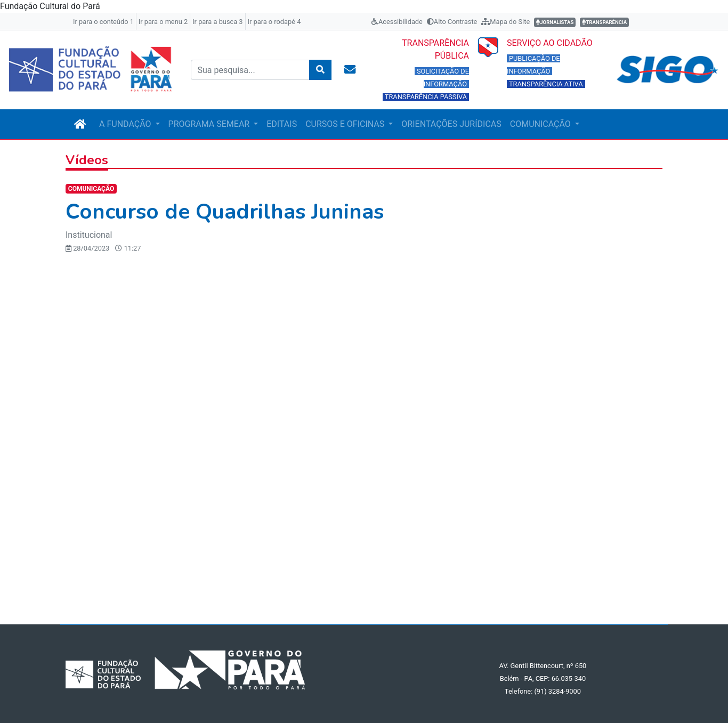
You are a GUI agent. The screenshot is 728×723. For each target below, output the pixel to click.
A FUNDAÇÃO (126, 124)
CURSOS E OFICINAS (346, 124)
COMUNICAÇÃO (541, 124)
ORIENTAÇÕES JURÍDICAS (451, 124)
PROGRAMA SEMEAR (210, 124)
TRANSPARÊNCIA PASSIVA (426, 97)
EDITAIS (282, 124)
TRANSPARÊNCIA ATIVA (546, 84)
